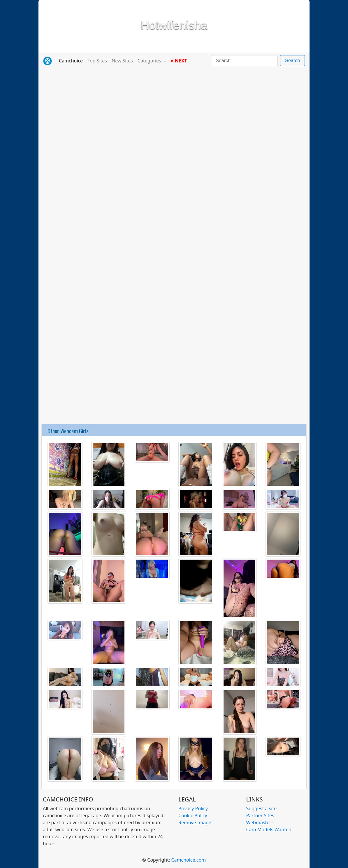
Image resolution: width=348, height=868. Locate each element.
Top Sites (97, 61)
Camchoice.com (188, 860)
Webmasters (260, 822)
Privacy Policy (193, 808)
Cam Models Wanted (269, 829)
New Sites (122, 61)
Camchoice (72, 60)
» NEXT (179, 61)
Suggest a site (262, 808)
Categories (150, 61)
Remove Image (195, 822)
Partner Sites (260, 815)
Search (292, 61)
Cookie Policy (193, 815)
